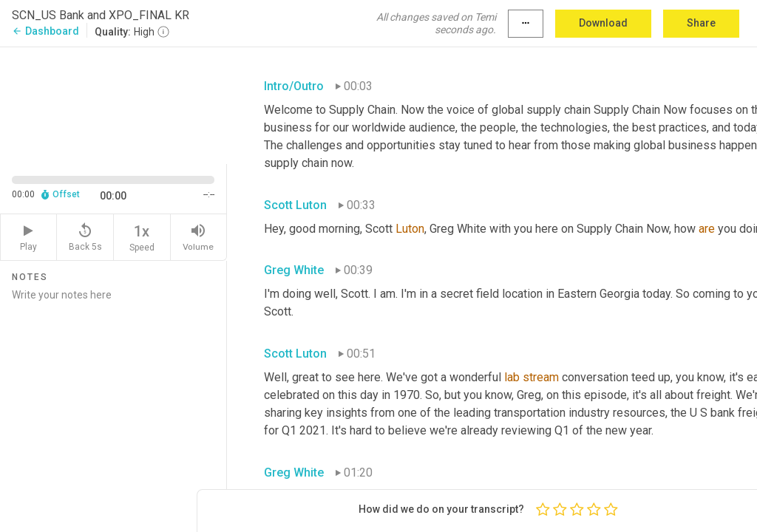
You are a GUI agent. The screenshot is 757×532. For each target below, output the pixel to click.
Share (701, 23)
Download (603, 23)
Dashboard (45, 31)
